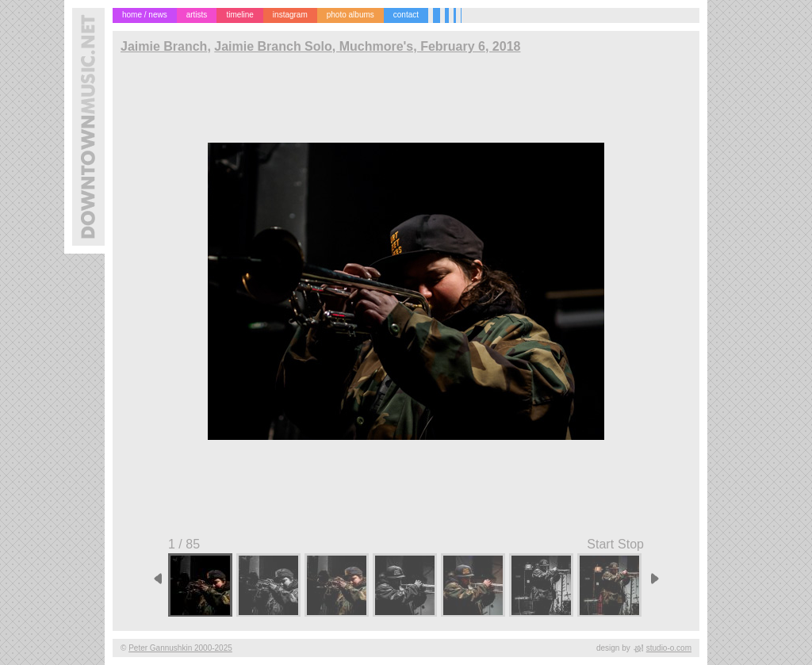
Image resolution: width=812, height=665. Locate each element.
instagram (290, 15)
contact (406, 15)
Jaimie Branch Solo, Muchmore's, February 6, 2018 (367, 46)
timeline (239, 15)
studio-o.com (669, 648)
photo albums (350, 15)
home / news (145, 15)
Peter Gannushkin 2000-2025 (180, 648)
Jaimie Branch (164, 46)
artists (197, 15)
